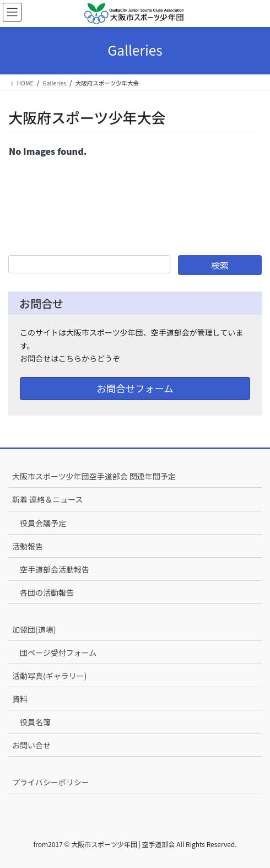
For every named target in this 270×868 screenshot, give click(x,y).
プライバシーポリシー (51, 782)
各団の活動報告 (47, 592)
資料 (20, 699)
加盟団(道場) (34, 629)
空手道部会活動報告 (55, 569)
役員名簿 (35, 722)
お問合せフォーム (135, 388)
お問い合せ (31, 745)
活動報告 (28, 546)
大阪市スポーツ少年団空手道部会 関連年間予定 (94, 476)
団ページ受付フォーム (58, 653)
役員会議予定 (43, 523)
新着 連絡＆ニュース (47, 499)
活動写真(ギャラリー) (49, 676)
